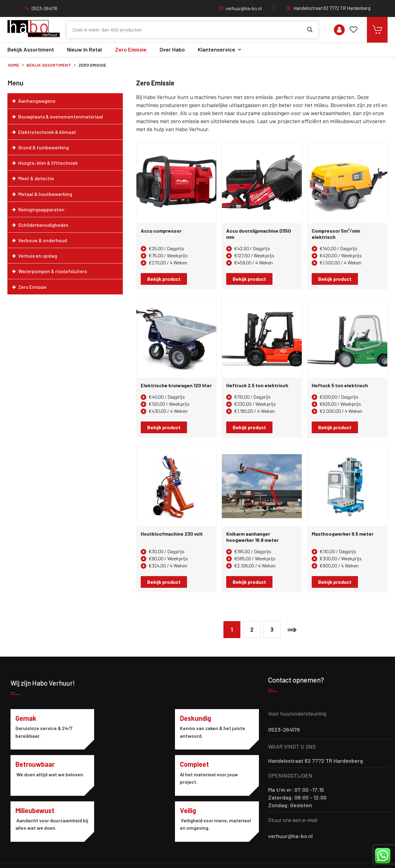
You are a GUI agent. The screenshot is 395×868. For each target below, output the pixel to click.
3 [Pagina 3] (272, 629)
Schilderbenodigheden (43, 225)
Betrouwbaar (204, 718)
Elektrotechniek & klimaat (47, 132)
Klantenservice (216, 50)
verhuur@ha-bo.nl (244, 8)
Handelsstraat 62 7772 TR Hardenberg (332, 8)
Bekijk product (164, 279)
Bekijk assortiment (31, 50)
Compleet (30, 764)
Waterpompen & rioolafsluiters (53, 271)
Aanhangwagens (37, 101)
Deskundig (116, 718)
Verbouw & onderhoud (43, 240)
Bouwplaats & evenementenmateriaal (61, 116)
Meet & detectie (36, 178)
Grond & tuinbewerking (44, 147)
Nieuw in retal (84, 50)
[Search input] (188, 30)
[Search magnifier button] (310, 30)
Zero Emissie (131, 50)
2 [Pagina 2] (252, 629)
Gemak (26, 718)
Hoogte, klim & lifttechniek (48, 163)
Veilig (192, 764)
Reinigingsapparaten (41, 209)
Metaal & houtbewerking (45, 194)
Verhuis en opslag (38, 256)
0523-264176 (44, 8)
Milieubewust (119, 764)
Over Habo (172, 50)
